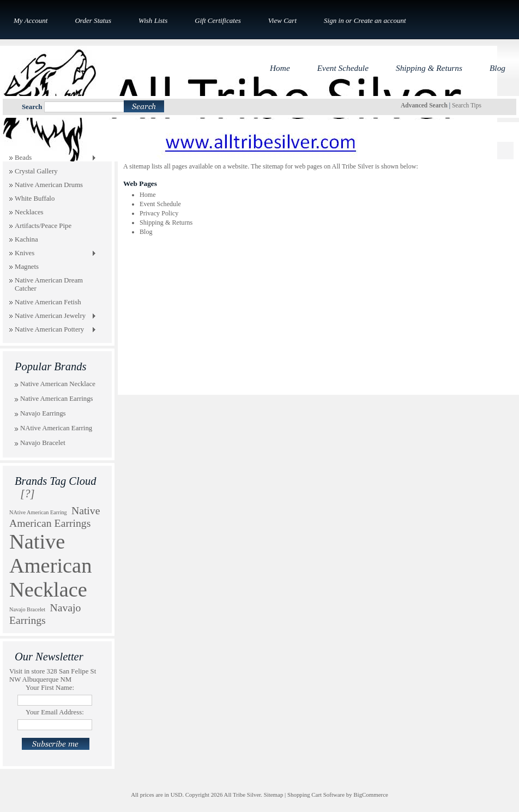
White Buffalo (35, 199)
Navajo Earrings (43, 413)
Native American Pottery (53, 330)
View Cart (282, 20)
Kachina (26, 239)
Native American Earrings (57, 399)
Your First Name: (50, 688)
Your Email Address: (55, 712)
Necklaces (29, 212)
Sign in (334, 20)
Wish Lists (153, 20)
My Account (31, 20)
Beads (53, 158)
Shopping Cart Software (316, 795)
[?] (27, 494)
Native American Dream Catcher (49, 284)
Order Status (93, 20)
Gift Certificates (218, 20)
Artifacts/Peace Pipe (43, 226)
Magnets (27, 267)
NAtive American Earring (56, 428)
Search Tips (467, 105)
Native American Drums (49, 185)
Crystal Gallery (36, 171)
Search (32, 107)
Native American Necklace (58, 384)
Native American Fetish (48, 302)
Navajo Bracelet (43, 443)
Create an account (380, 20)
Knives (53, 254)
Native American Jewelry (53, 316)
